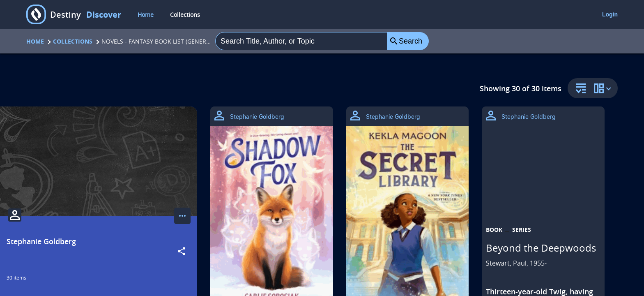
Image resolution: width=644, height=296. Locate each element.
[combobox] (301, 41)
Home (35, 41)
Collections (73, 41)
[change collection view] (604, 88)
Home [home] (146, 15)
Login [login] (610, 14)
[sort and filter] (579, 89)
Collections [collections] (185, 15)
